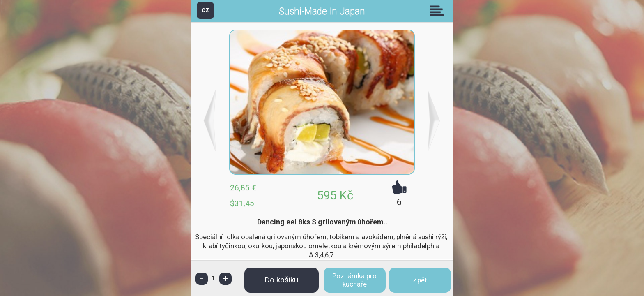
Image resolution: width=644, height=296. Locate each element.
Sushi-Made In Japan (322, 11)
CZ (205, 10)
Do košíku (281, 280)
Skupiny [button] (439, 11)
